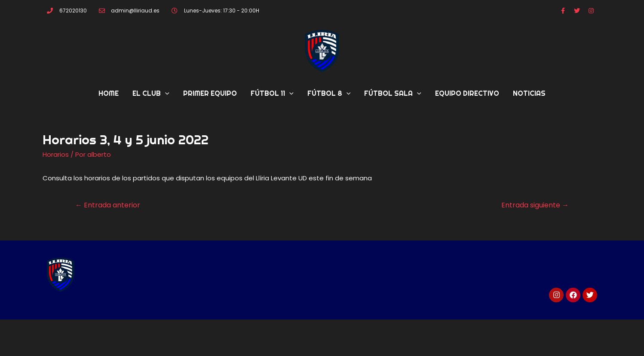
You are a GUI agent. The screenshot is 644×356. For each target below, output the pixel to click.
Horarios (56, 154)
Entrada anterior (108, 205)
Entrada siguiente (535, 205)
